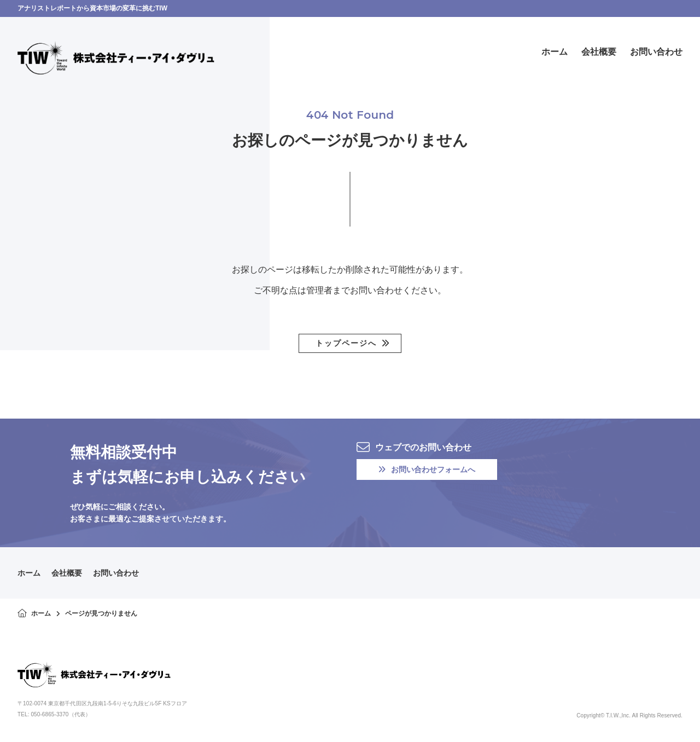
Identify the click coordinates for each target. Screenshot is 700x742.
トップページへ (346, 343)
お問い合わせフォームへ (427, 469)
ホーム (29, 573)
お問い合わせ (116, 573)
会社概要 (67, 573)
